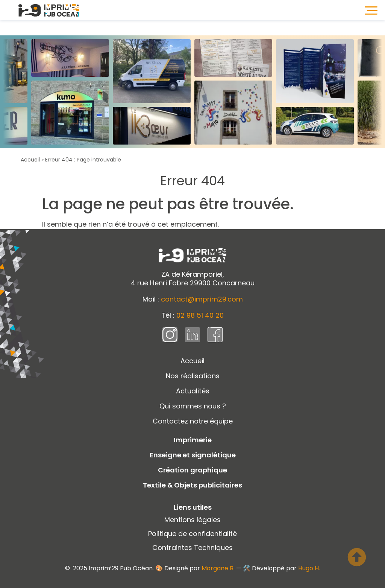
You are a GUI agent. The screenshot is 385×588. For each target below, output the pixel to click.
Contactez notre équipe (193, 421)
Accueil (30, 160)
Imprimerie (193, 440)
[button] (371, 10)
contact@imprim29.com (202, 299)
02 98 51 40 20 (200, 315)
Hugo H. (309, 568)
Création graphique (192, 470)
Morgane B (218, 568)
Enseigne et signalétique (193, 455)
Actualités (193, 391)
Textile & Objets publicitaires (192, 485)
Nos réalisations (193, 376)
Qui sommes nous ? (193, 406)
